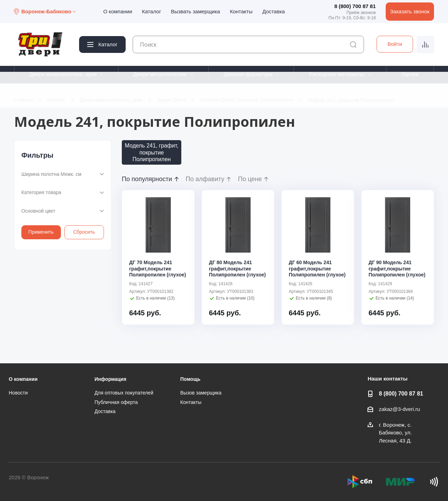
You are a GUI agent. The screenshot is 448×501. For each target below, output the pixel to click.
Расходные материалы (337, 74)
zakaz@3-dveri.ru (399, 409)
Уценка (410, 74)
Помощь (190, 379)
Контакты (241, 11)
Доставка (273, 11)
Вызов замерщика (201, 393)
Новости (18, 393)
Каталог (152, 11)
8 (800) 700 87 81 (355, 6)
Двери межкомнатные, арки (63, 74)
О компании (118, 11)
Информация (110, 379)
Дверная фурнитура (248, 74)
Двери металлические (160, 74)
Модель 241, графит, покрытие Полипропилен (152, 152)
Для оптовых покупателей (124, 393)
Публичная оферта (116, 402)
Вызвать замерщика (195, 11)
